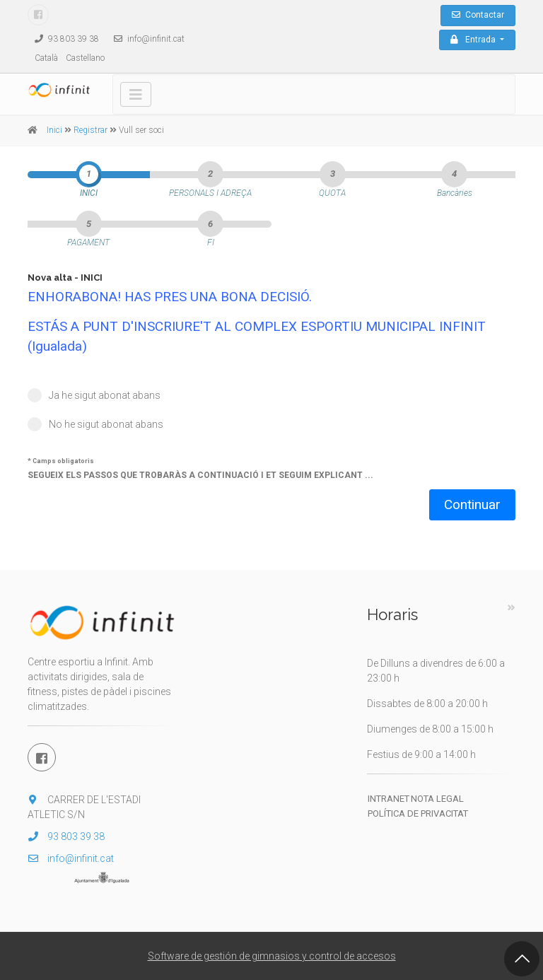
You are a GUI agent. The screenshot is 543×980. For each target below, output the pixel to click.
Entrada (474, 40)
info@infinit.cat (146, 39)
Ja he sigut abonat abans (105, 395)
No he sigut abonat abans (106, 424)
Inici (54, 130)
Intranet (389, 799)
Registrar (90, 130)
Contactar (478, 15)
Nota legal (437, 799)
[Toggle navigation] (136, 94)
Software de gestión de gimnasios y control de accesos (272, 956)
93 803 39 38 (63, 39)
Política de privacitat (418, 813)
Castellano (85, 58)
